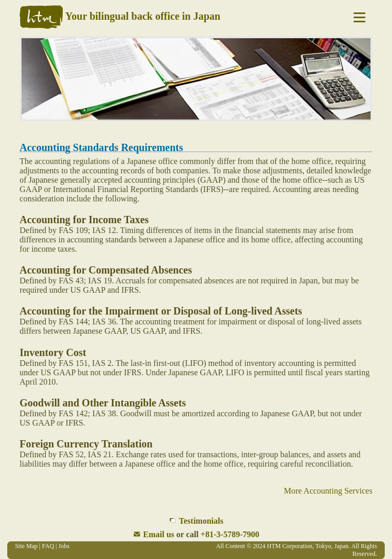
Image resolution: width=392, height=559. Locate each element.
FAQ (48, 546)
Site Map (26, 546)
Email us (159, 534)
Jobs (64, 546)
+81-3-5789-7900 (230, 534)
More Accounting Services (328, 491)
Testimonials (201, 521)
